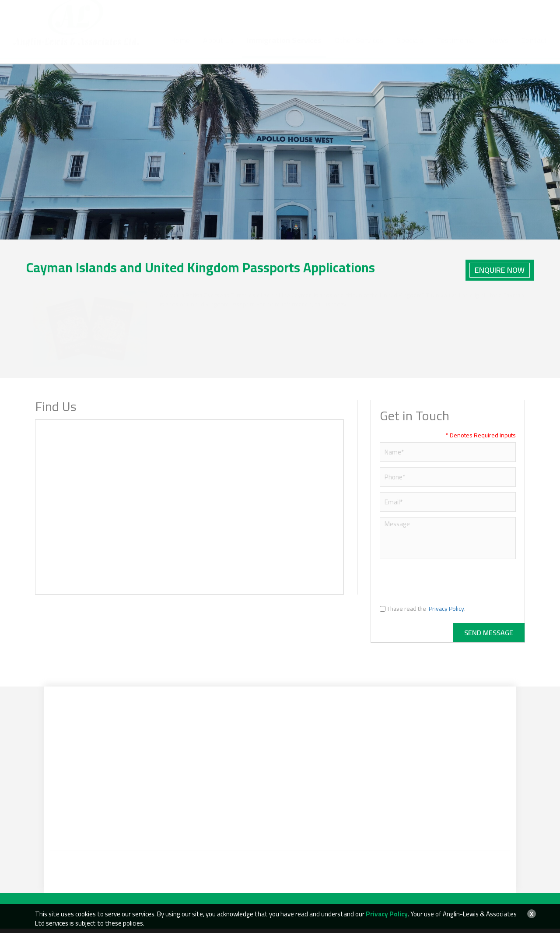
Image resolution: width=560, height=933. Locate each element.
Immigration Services (284, 49)
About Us (218, 49)
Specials (410, 49)
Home (180, 49)
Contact (534, 49)
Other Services (359, 49)
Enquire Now (500, 270)
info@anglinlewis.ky (358, 15)
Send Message (489, 637)
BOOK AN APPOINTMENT (497, 15)
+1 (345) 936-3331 (277, 25)
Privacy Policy (446, 613)
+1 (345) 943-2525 (230, 15)
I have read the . (423, 613)
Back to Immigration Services (477, 223)
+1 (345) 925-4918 (222, 25)
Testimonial (456, 49)
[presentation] (446, 586)
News (499, 49)
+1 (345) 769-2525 (283, 15)
